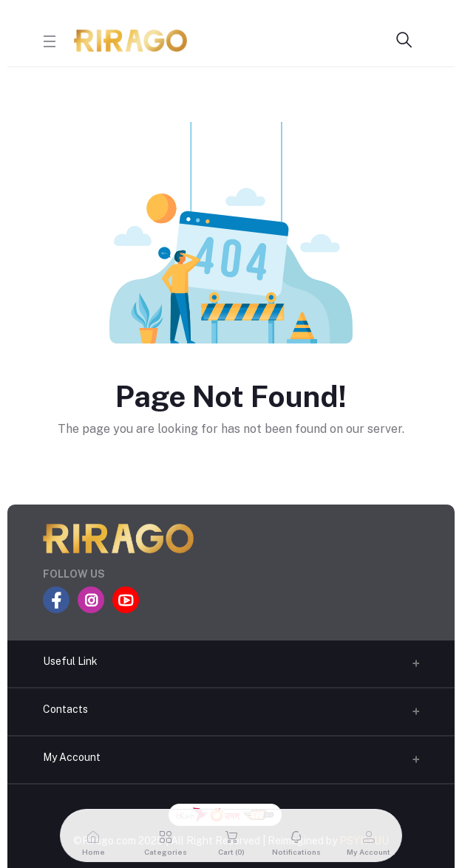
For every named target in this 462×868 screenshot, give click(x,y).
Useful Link (70, 661)
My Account (72, 757)
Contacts (65, 709)
